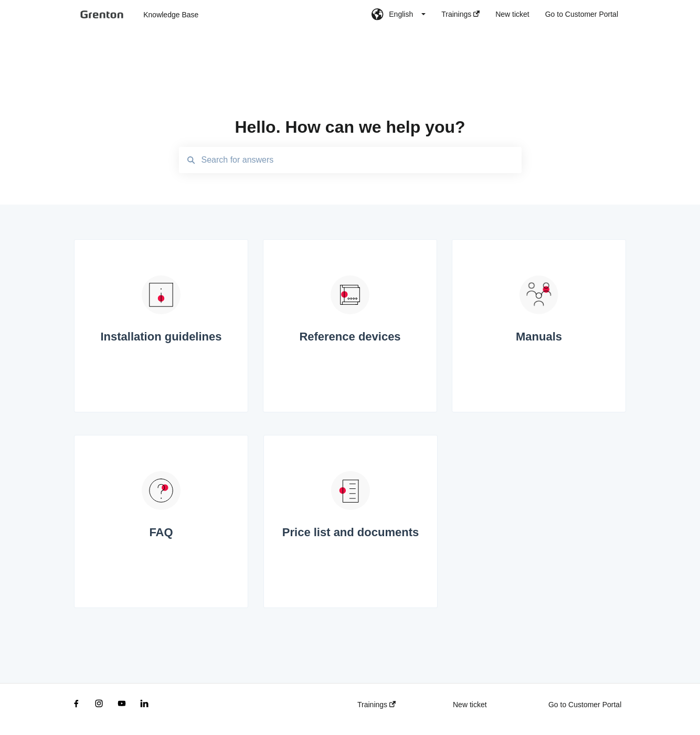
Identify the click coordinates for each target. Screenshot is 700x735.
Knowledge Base (171, 15)
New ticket (470, 705)
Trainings (376, 705)
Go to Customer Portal (585, 705)
